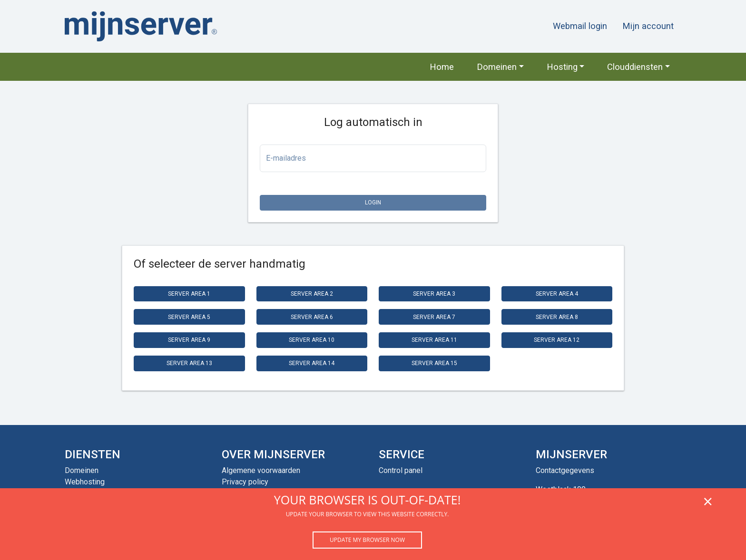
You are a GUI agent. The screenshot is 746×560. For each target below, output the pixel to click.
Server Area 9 (189, 340)
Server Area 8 (557, 317)
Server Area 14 (312, 363)
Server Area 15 (434, 363)
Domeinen (82, 470)
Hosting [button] (562, 67)
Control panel (401, 470)
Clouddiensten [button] (635, 67)
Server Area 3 (434, 294)
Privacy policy (245, 482)
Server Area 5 (189, 317)
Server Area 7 (434, 317)
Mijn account (648, 26)
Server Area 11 (434, 340)
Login (373, 203)
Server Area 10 (312, 340)
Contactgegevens (565, 470)
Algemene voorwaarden (261, 470)
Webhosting (85, 482)
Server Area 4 (557, 294)
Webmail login (580, 26)
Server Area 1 (189, 294)
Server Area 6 (312, 317)
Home (442, 67)
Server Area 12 (557, 340)
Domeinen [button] (497, 67)
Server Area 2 (312, 294)
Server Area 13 (189, 363)
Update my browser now (367, 540)
